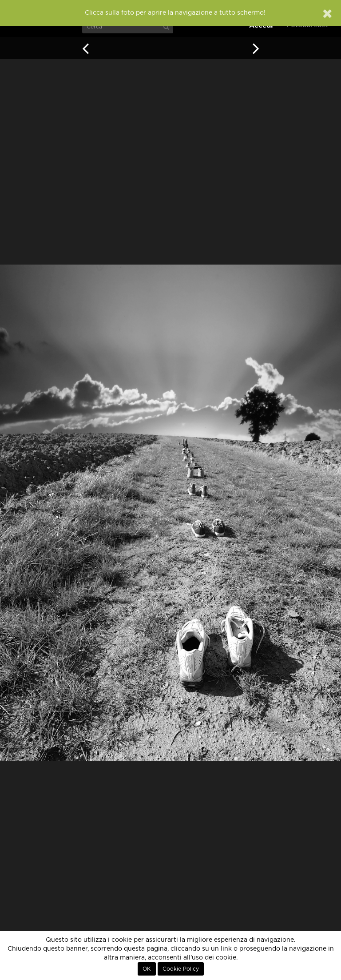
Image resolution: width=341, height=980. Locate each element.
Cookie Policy (181, 969)
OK (147, 969)
